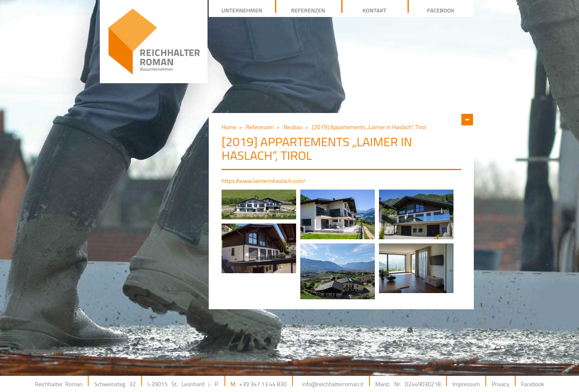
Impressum (466, 384)
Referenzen (260, 127)
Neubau (293, 127)
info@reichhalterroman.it (333, 384)
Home (229, 127)
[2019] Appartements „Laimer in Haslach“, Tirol (369, 127)
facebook (441, 10)
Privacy (501, 384)
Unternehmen (242, 10)
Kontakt (374, 10)
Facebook (533, 384)
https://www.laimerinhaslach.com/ (264, 181)
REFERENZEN (308, 10)
